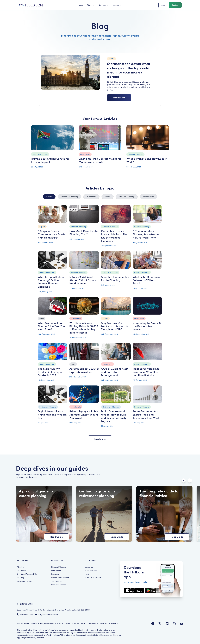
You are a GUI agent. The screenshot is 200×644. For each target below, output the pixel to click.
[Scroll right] (190, 480)
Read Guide (57, 537)
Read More (119, 97)
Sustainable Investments (98, 623)
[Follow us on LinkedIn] (167, 624)
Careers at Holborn (93, 578)
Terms (68, 623)
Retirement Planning (69, 197)
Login (163, 5)
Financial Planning (127, 197)
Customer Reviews (25, 581)
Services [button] (104, 5)
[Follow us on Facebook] (153, 624)
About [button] (91, 5)
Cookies (76, 623)
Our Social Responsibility (27, 574)
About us (21, 567)
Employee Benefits (59, 585)
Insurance (55, 574)
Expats (108, 197)
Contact (175, 5)
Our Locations (91, 570)
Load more (100, 439)
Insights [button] (117, 5)
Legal (84, 623)
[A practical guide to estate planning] (44, 514)
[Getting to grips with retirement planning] (104, 514)
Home (80, 5)
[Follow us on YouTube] (181, 624)
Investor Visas (148, 197)
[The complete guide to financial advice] (164, 514)
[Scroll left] (184, 480)
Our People (22, 570)
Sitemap (114, 623)
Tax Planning (57, 581)
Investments (91, 197)
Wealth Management (60, 578)
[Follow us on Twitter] (160, 624)
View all (49, 197)
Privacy (60, 623)
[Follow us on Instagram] (174, 624)
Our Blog (21, 578)
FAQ (87, 574)
